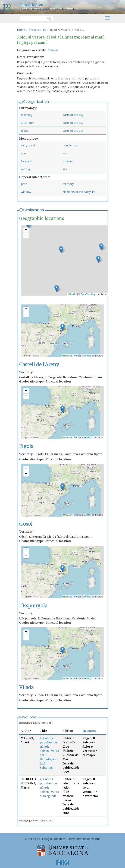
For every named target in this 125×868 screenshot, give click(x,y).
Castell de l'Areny (39, 364)
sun (23, 153)
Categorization (36, 102)
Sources (30, 717)
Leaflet (72, 294)
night (24, 131)
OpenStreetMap (88, 294)
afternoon (28, 123)
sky (65, 169)
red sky (26, 169)
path (24, 184)
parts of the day (73, 115)
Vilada (26, 687)
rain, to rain (29, 145)
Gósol (26, 524)
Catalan (53, 50)
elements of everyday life (79, 192)
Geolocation (34, 210)
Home (21, 30)
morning (27, 115)
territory (68, 184)
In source (90, 731)
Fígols (26, 446)
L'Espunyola (33, 606)
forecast (26, 161)
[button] (57, 289)
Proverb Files (37, 30)
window (26, 192)
